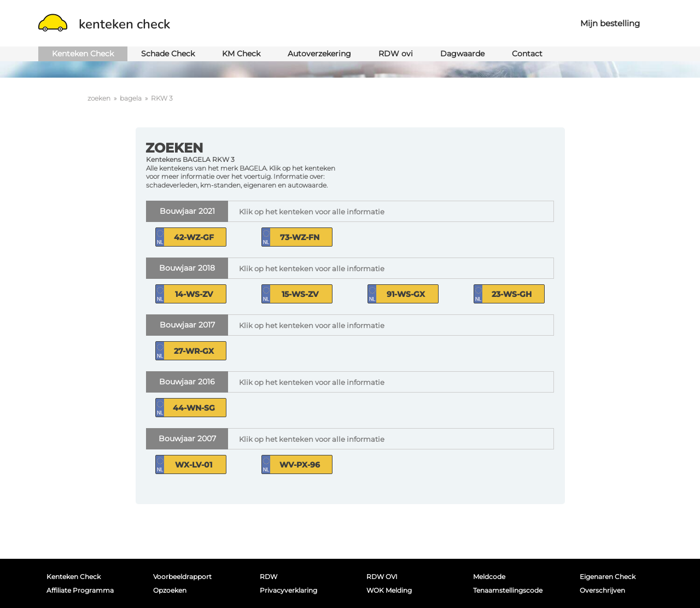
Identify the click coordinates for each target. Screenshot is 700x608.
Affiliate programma (80, 590)
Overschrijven (602, 590)
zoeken (99, 98)
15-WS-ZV (300, 294)
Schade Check (168, 54)
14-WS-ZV (194, 294)
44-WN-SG (194, 408)
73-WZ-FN (300, 237)
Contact (527, 54)
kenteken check (104, 24)
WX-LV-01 (194, 465)
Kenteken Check (83, 54)
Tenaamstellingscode (508, 590)
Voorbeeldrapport (182, 577)
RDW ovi (396, 54)
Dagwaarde (462, 54)
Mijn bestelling (610, 23)
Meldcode (489, 577)
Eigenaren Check (608, 577)
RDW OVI (382, 577)
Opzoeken (170, 590)
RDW (269, 577)
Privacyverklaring (288, 590)
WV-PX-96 (300, 465)
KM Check (241, 54)
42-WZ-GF (194, 237)
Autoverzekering (319, 54)
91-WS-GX (406, 294)
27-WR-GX (194, 351)
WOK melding (389, 590)
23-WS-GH (512, 294)
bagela (131, 98)
